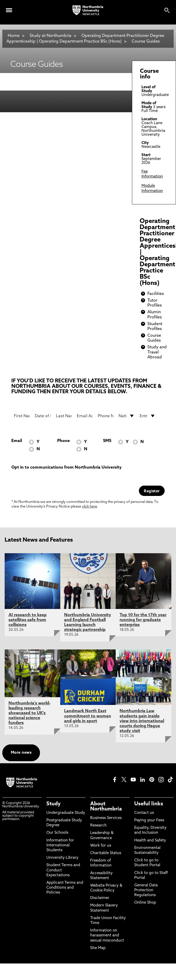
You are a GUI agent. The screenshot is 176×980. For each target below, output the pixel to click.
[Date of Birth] (43, 416)
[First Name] (22, 416)
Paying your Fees (149, 820)
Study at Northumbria (51, 36)
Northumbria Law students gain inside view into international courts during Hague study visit (142, 721)
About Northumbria (106, 807)
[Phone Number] (106, 416)
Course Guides (146, 42)
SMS (107, 441)
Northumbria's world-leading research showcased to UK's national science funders (30, 713)
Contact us (144, 813)
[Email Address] (85, 416)
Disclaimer (100, 898)
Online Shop (145, 903)
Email (17, 441)
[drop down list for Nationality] (126, 416)
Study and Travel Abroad (157, 352)
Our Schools (57, 833)
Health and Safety (150, 841)
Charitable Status (106, 853)
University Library (62, 858)
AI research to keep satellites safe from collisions (28, 620)
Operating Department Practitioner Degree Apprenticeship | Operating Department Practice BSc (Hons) (85, 39)
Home (14, 36)
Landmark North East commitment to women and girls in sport (88, 716)
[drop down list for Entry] (148, 416)
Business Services (106, 818)
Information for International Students (60, 845)
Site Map (98, 948)
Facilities (156, 294)
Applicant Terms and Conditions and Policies (65, 888)
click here (90, 507)
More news (21, 753)
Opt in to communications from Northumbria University (66, 468)
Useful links (149, 804)
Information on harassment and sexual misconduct (107, 935)
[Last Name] (64, 416)
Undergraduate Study (66, 813)
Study (53, 804)
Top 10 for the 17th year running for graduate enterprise (143, 620)
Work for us (101, 846)
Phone (64, 441)
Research (98, 826)
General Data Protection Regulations (146, 890)
